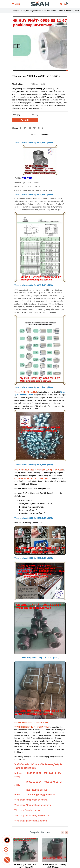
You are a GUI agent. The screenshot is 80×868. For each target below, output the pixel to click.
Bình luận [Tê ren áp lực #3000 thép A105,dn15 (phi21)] (45, 135)
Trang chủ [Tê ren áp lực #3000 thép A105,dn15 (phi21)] (16, 11)
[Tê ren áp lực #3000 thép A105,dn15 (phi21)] (40, 4)
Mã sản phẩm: (18, 84)
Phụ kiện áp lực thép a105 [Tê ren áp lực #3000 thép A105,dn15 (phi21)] (69, 11)
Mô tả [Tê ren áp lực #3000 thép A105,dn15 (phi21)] (34, 135)
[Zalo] (45, 128)
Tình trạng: (17, 115)
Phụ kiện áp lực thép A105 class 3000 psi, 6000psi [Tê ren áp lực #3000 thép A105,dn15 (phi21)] (39, 470)
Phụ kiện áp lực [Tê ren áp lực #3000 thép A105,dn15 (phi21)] (50, 11)
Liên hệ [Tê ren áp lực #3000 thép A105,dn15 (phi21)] (25, 120)
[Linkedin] (30, 128)
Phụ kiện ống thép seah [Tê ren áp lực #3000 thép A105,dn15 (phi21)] (32, 11)
